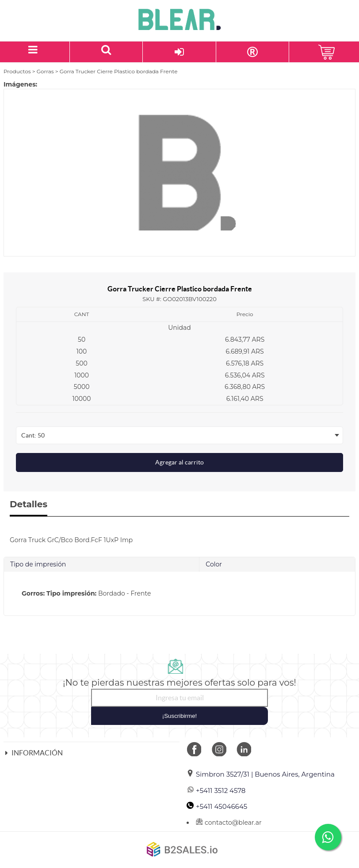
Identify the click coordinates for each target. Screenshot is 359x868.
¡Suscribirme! (180, 716)
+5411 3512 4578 (216, 791)
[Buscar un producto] (107, 52)
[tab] (179, 594)
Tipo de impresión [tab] (38, 564)
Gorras (45, 71)
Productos (17, 71)
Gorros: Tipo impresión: (59, 593)
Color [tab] (214, 564)
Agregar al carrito (179, 462)
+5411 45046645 (217, 806)
